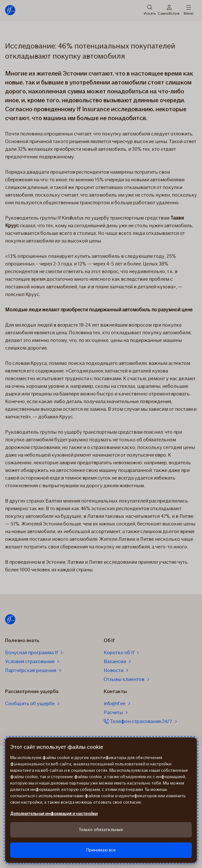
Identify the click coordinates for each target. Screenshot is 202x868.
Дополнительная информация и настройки (54, 814)
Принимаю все (101, 850)
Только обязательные (101, 830)
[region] (101, 800)
